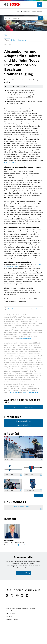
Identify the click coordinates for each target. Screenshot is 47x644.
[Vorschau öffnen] (23, 447)
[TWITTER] (12, 595)
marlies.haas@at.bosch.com (19, 545)
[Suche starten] (41, 18)
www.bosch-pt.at (25, 339)
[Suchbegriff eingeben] (23, 18)
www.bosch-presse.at (30, 393)
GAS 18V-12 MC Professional (15, 163)
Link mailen (38, 309)
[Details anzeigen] (41, 459)
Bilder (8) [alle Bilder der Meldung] (12, 434)
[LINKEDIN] (27, 595)
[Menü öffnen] (40, 4)
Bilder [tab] (13, 40)
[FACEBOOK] (7, 595)
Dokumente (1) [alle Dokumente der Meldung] (16, 502)
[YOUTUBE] (17, 595)
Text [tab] (7, 40)
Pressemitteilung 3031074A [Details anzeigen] (23, 507)
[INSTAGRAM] (22, 595)
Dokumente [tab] (22, 40)
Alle (6, 35)
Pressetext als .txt (23, 421)
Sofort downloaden (24, 407)
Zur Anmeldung (23, 573)
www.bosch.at (14, 393)
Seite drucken (13, 309)
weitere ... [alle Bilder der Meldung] (39, 496)
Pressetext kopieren (24, 425)
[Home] (12, 3)
